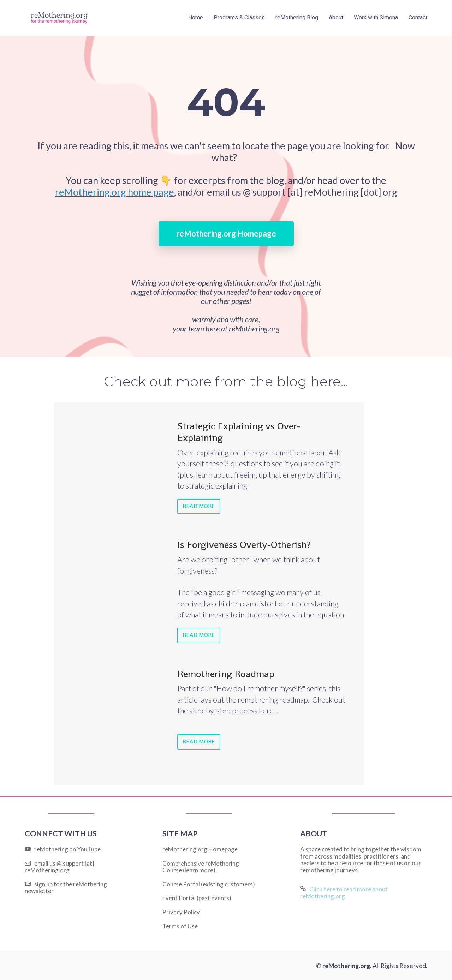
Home (196, 17)
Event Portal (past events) (197, 897)
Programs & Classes (239, 17)
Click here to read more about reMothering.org (344, 892)
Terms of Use (180, 925)
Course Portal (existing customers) (209, 883)
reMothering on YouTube (63, 848)
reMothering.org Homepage (226, 234)
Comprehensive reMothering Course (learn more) (201, 866)
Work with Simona (376, 17)
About (336, 17)
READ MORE (198, 506)
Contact (418, 17)
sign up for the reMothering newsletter (66, 887)
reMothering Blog (297, 17)
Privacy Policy (181, 911)
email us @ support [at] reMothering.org (60, 866)
